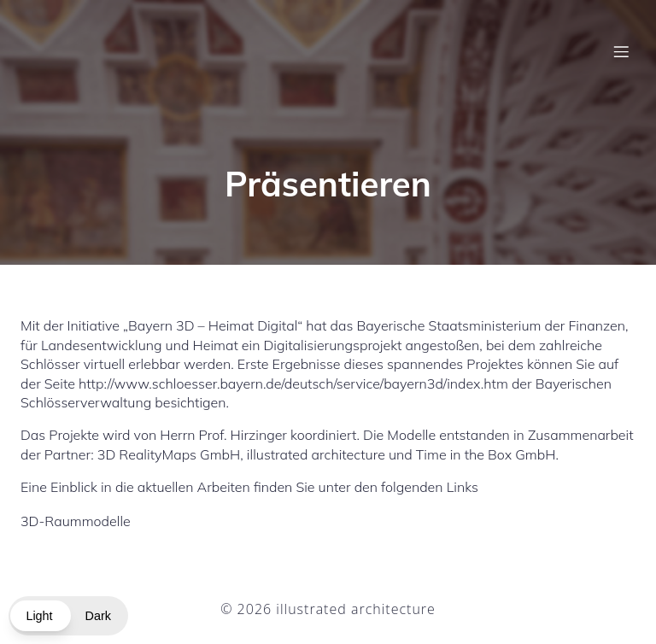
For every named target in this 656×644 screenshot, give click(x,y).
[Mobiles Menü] (621, 56)
